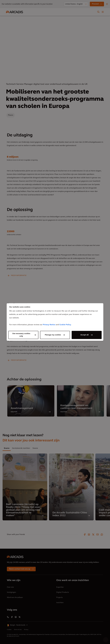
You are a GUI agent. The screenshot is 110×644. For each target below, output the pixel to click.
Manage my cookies (53, 335)
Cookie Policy (65, 325)
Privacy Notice (49, 325)
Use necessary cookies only (21, 335)
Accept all (85, 335)
